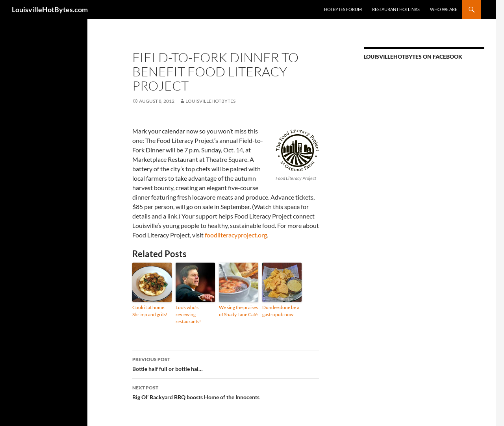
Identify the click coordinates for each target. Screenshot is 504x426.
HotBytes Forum (343, 9)
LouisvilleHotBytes (210, 101)
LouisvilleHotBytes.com (50, 9)
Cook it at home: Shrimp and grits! (150, 311)
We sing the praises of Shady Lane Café (238, 311)
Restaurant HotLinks (396, 9)
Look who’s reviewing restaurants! (188, 314)
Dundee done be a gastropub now (281, 311)
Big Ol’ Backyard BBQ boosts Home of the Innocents (226, 392)
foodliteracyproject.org (236, 235)
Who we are (444, 9)
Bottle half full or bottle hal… (226, 363)
